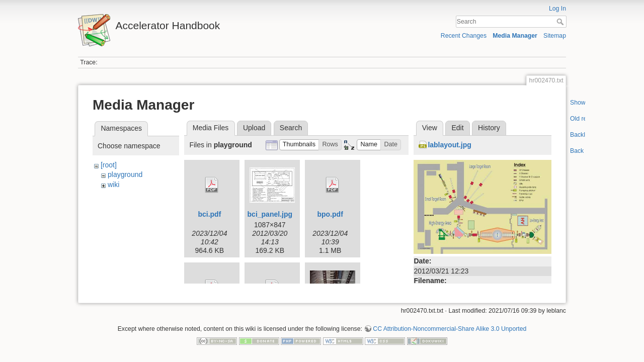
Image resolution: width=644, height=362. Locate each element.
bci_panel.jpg (270, 214)
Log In (557, 9)
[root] (109, 165)
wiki (113, 185)
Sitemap (555, 36)
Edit (457, 128)
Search (561, 22)
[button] (299, 145)
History (489, 128)
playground (125, 174)
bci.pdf (209, 214)
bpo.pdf (330, 214)
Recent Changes (464, 36)
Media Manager (515, 36)
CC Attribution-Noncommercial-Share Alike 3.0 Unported (450, 325)
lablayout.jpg (449, 145)
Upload (254, 128)
